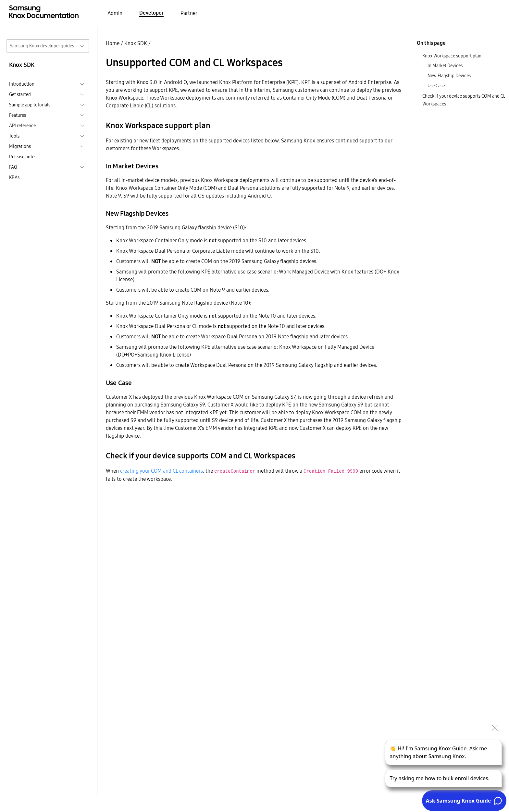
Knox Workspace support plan (452, 56)
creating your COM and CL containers (161, 471)
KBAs (14, 177)
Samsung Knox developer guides (42, 46)
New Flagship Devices (449, 76)
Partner (189, 13)
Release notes (23, 157)
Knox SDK (136, 43)
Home (113, 43)
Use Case (436, 86)
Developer (151, 13)
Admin (115, 13)
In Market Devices (445, 66)
